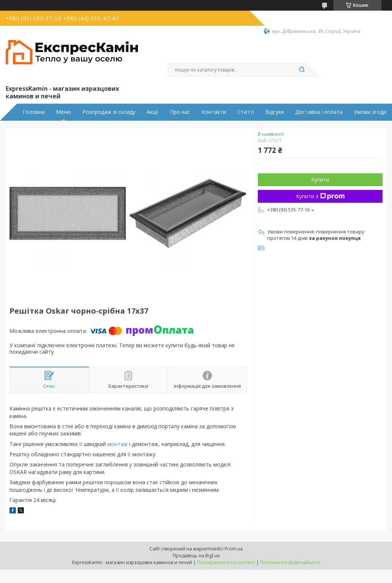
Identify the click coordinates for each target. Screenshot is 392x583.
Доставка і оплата (319, 112)
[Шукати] (302, 70)
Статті (246, 112)
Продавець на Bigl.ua (196, 556)
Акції (153, 112)
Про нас (180, 112)
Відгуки (275, 112)
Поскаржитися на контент (226, 562)
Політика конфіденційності (290, 562)
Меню (64, 112)
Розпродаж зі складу (109, 112)
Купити (320, 180)
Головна (34, 112)
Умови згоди (370, 112)
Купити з (320, 196)
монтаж (118, 444)
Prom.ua (234, 549)
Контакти (214, 112)
